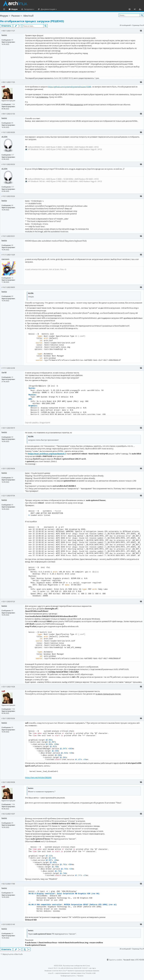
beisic (4, 35)
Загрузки (40, 9)
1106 (13, 104)
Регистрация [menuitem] (141, 10)
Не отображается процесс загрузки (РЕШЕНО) (32, 21)
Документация (59, 9)
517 (13, 155)
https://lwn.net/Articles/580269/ (38, 777)
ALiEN (4, 137)
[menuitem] (130, 9)
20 (12, 377)
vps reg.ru (93, 968)
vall (3, 87)
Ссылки (5, 10)
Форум (26, 9)
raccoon (5, 259)
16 (12, 278)
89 (12, 40)
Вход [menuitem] (136, 10)
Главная (13, 9)
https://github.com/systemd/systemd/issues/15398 (69, 87)
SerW (4, 372)
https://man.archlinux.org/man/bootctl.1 (47, 454)
